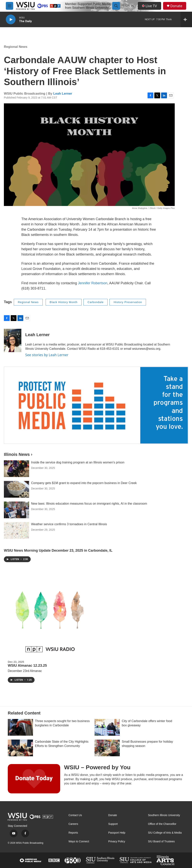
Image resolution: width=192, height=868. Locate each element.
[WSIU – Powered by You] (34, 779)
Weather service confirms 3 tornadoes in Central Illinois (69, 524)
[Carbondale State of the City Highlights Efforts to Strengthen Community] (20, 748)
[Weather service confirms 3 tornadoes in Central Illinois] (17, 530)
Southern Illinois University (164, 815)
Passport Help (117, 833)
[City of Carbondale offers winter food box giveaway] (107, 727)
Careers (73, 824)
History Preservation (128, 302)
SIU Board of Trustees (161, 841)
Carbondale (96, 302)
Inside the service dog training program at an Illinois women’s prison (78, 462)
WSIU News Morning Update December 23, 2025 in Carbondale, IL (58, 550)
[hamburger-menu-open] (10, 6)
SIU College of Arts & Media (165, 833)
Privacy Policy (117, 841)
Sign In (128, 6)
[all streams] (186, 19)
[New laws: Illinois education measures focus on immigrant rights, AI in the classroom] (17, 510)
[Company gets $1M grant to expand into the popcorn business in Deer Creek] (17, 489)
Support (113, 824)
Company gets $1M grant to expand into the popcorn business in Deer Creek (84, 483)
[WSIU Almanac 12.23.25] (50, 616)
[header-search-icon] (116, 6)
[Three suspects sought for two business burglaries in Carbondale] (20, 727)
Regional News (16, 47)
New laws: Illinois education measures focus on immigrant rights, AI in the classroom (89, 504)
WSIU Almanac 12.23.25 (27, 666)
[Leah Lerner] (13, 340)
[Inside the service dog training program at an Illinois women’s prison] (17, 469)
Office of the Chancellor (162, 824)
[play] (11, 20)
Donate (176, 6)
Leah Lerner (63, 94)
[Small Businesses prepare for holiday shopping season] (107, 748)
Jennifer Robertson (93, 283)
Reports (73, 833)
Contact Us (75, 815)
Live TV (149, 6)
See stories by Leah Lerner (47, 355)
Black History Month (64, 302)
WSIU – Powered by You (97, 767)
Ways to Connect (79, 841)
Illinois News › (18, 454)
